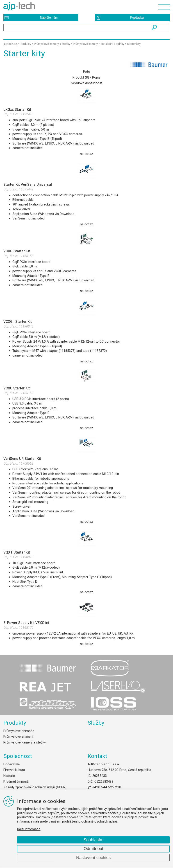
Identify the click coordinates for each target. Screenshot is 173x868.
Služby (96, 723)
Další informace (29, 829)
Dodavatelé (12, 764)
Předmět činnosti (16, 782)
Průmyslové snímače (19, 731)
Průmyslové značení (18, 737)
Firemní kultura (14, 770)
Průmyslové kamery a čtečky (25, 742)
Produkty (15, 723)
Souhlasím (93, 840)
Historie (9, 776)
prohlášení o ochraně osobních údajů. (90, 821)
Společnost (18, 756)
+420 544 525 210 (107, 787)
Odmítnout (93, 849)
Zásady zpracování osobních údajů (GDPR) (35, 787)
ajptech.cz (10, 44)
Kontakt (97, 756)
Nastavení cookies (93, 858)
